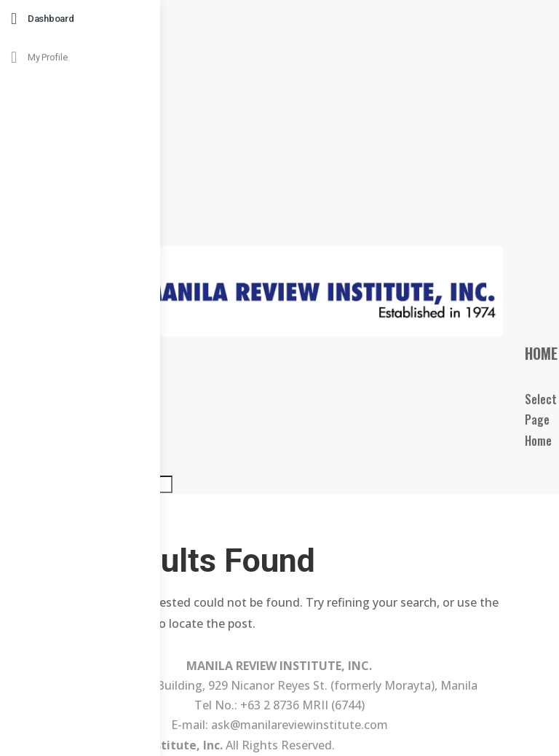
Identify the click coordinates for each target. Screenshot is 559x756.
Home (541, 353)
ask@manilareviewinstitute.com (300, 725)
